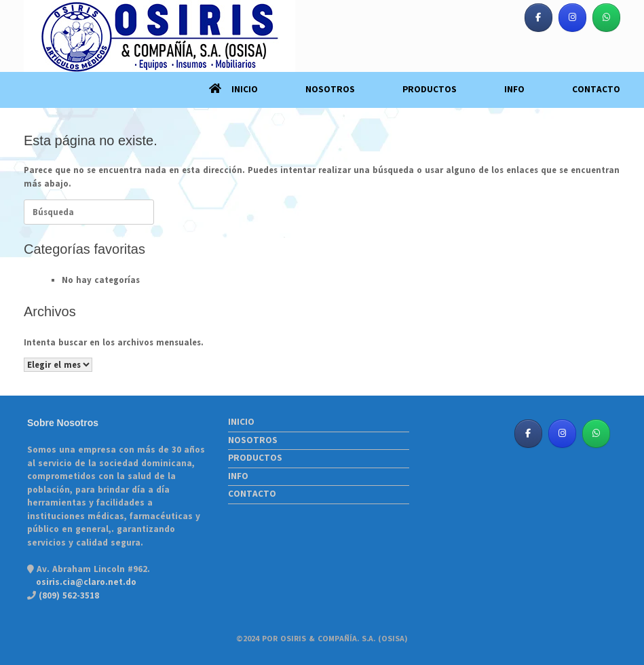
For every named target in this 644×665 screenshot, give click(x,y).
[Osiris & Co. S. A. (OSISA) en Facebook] (538, 18)
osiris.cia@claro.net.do (86, 582)
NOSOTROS (330, 90)
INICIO (233, 90)
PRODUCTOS (430, 90)
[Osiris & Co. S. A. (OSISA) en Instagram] (572, 18)
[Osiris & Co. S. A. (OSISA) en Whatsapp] (606, 18)
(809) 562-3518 (68, 596)
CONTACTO (596, 90)
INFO (514, 90)
